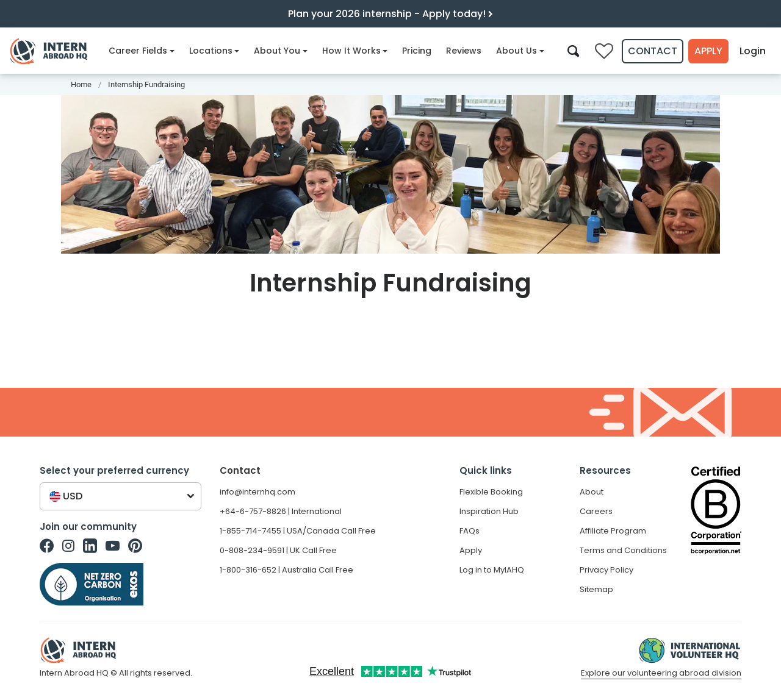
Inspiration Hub (489, 511)
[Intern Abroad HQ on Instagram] (68, 546)
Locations (214, 51)
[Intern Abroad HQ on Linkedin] (90, 546)
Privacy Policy (606, 570)
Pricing (417, 51)
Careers (596, 511)
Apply (708, 51)
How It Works (355, 51)
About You (281, 51)
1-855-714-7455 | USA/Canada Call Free (298, 531)
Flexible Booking (491, 492)
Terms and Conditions (623, 550)
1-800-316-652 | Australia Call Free (286, 570)
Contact (653, 51)
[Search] (573, 51)
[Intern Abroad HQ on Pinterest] (135, 546)
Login (753, 51)
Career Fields (142, 51)
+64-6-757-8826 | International (281, 511)
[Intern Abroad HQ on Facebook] (47, 546)
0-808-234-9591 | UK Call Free (278, 550)
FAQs (470, 531)
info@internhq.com (257, 492)
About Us (520, 51)
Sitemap (596, 589)
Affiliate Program (613, 531)
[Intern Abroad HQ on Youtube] (113, 546)
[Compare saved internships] (604, 51)
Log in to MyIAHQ (492, 570)
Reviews (464, 51)
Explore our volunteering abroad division (661, 673)
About (592, 492)
